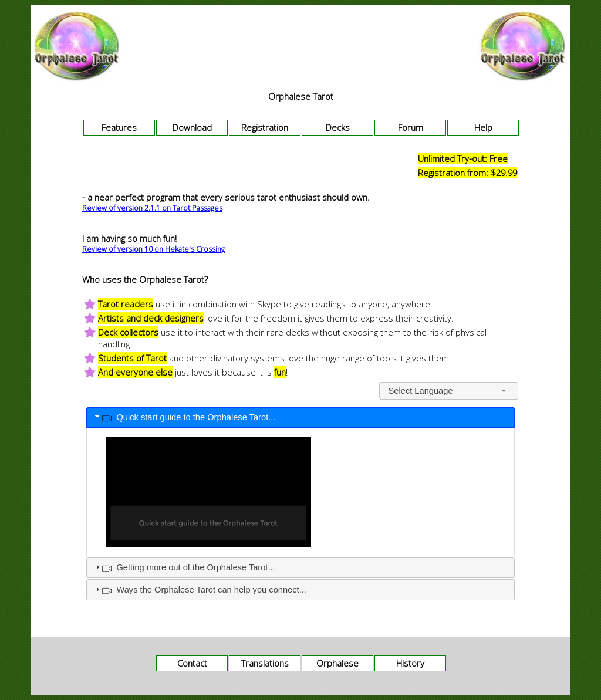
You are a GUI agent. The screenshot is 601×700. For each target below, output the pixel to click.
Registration (265, 127)
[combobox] (449, 391)
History (410, 663)
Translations (265, 663)
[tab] (300, 418)
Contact (192, 663)
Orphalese (337, 663)
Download (192, 127)
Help (483, 127)
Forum (411, 127)
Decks (338, 127)
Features (119, 127)
